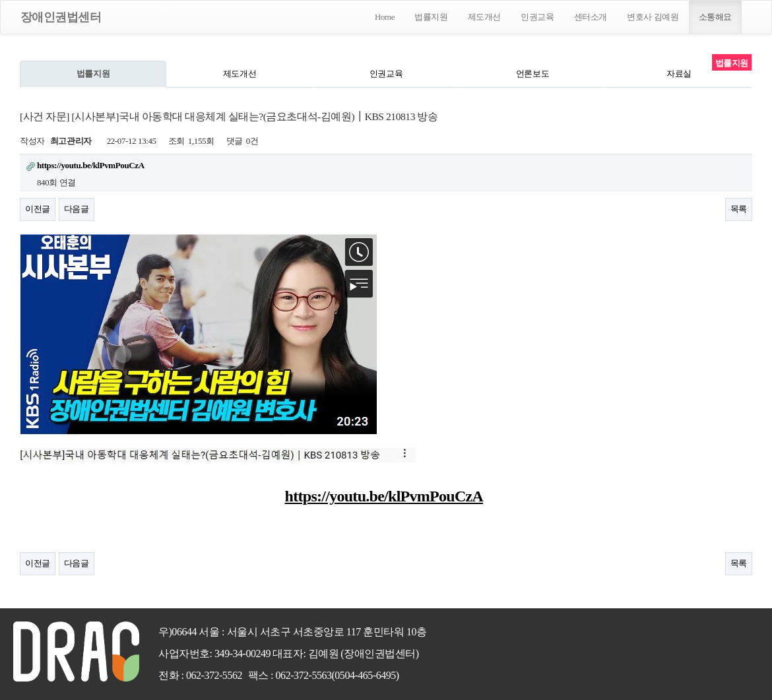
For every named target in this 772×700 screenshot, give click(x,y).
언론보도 (532, 74)
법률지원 (431, 17)
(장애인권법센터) (379, 653)
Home (385, 17)
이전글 (38, 209)
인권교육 (537, 17)
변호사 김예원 (653, 17)
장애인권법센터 (61, 17)
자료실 (679, 74)
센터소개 (591, 17)
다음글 (77, 209)
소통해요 (715, 17)
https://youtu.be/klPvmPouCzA (384, 496)
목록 (739, 209)
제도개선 (484, 17)
